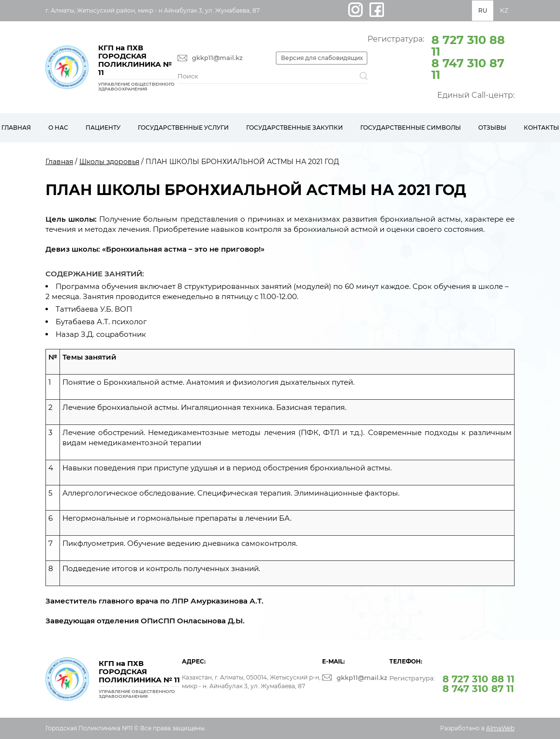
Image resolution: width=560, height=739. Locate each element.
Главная (59, 162)
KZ (504, 10)
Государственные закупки (295, 128)
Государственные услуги (183, 128)
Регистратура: (441, 57)
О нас (58, 128)
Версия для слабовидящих (322, 58)
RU (483, 10)
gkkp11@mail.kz (217, 58)
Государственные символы (411, 128)
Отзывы (492, 128)
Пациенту (103, 128)
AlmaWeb (500, 728)
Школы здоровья (109, 162)
